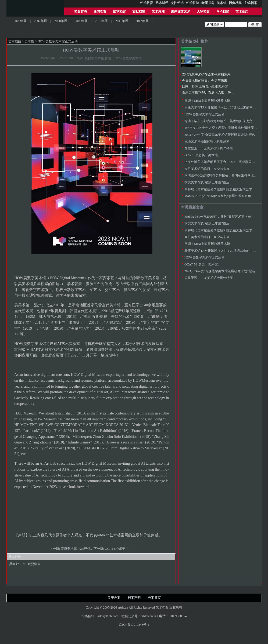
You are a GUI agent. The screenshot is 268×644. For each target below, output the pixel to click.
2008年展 (61, 21)
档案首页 (81, 12)
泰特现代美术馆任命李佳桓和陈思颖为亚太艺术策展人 (221, 75)
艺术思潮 (158, 12)
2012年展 (142, 21)
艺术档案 (15, 41)
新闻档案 (100, 12)
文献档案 (139, 12)
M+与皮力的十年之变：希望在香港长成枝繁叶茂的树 (222, 128)
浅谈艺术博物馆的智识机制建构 (207, 141)
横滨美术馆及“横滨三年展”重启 (207, 182)
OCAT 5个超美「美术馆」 (203, 155)
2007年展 (41, 21)
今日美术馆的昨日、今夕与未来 (205, 81)
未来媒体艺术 (181, 12)
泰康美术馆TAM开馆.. (77, 549)
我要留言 (34, 564)
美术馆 (29, 41)
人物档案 (203, 12)
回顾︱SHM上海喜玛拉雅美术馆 (205, 86)
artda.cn (103, 535)
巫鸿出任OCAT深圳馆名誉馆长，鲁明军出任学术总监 (222, 176)
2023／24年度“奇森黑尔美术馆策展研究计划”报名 (220, 135)
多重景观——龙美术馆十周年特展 (209, 148)
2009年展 (81, 21)
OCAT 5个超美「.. (118, 549)
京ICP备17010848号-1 (134, 625)
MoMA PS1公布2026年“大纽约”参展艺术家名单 (218, 196)
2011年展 (122, 21)
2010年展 (101, 21)
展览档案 (119, 12)
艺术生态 (242, 12)
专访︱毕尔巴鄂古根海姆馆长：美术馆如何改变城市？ (223, 121)
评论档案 (223, 12)
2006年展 (20, 21)
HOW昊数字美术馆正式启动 (204, 114)
